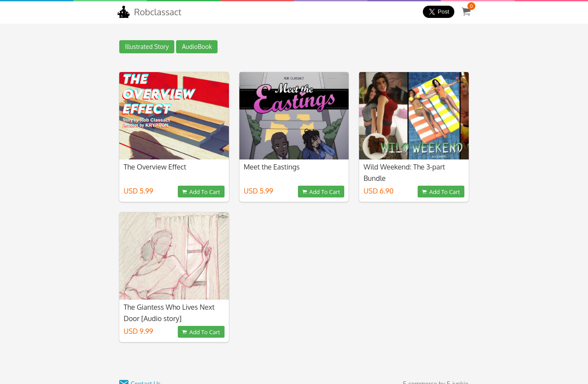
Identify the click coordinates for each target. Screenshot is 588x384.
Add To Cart (201, 192)
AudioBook (197, 47)
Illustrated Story (147, 47)
